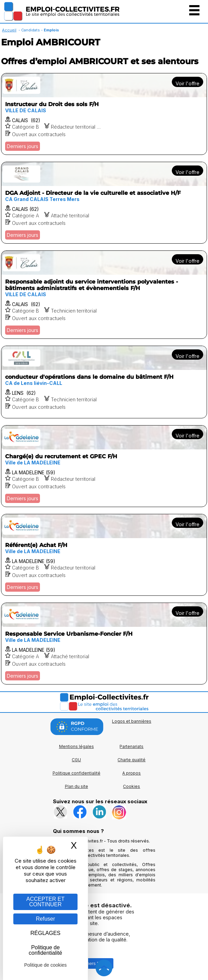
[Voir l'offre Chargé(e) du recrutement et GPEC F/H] (104, 466)
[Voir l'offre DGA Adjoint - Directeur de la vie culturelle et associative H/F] (104, 203)
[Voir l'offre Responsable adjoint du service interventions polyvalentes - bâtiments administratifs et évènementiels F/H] (104, 295)
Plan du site (77, 786)
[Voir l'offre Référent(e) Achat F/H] (104, 555)
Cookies (131, 786)
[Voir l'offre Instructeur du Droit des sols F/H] (104, 114)
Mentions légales (77, 746)
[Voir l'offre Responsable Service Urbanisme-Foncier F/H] (104, 644)
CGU (76, 760)
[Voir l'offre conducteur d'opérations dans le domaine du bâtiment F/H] (104, 382)
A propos (131, 773)
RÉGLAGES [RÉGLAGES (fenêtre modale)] (45, 933)
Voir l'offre (188, 83)
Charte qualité (131, 760)
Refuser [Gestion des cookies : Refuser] (45, 919)
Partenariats (131, 746)
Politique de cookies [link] (46, 965)
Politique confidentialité (77, 773)
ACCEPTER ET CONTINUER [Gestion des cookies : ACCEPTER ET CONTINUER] (45, 902)
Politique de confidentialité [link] (45, 950)
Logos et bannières (132, 721)
